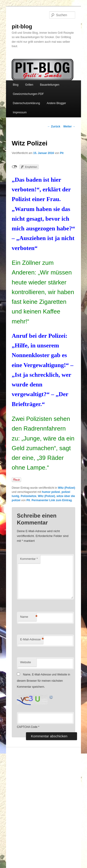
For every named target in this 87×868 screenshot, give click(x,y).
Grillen (29, 85)
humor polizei (51, 492)
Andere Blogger (56, 103)
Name (28, 617)
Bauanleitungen (50, 85)
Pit (62, 153)
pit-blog (22, 26)
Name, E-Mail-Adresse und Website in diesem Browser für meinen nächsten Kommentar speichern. (44, 681)
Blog (16, 85)
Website (26, 662)
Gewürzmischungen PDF (28, 94)
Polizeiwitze (28, 496)
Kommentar (29, 559)
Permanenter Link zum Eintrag (52, 500)
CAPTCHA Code (27, 727)
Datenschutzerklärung (26, 103)
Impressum (20, 112)
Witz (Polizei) (67, 488)
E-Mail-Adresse (32, 640)
